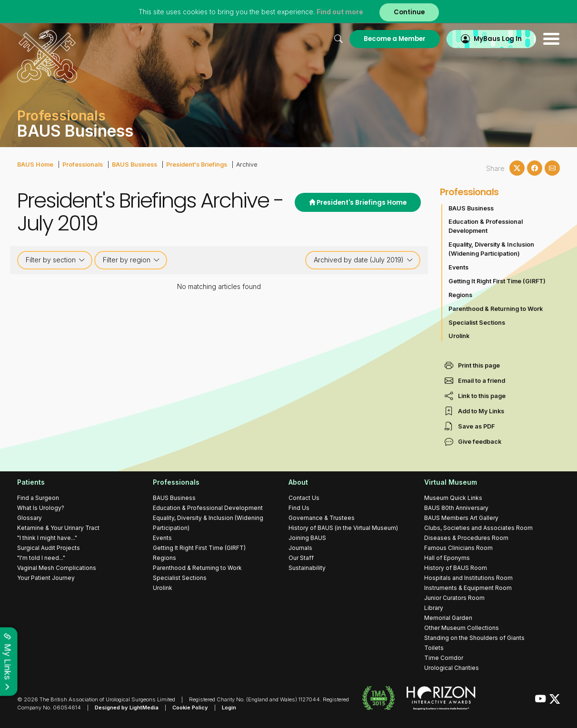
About (298, 482)
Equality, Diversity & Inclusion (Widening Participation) (491, 249)
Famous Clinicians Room (458, 548)
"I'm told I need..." (41, 558)
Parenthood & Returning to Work (496, 309)
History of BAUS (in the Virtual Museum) (343, 528)
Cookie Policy (190, 708)
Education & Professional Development (486, 226)
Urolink (459, 336)
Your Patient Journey (46, 578)
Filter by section (55, 260)
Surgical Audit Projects (49, 548)
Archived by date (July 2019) (363, 260)
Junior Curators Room (454, 598)
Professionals (83, 165)
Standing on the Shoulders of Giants (474, 638)
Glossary (30, 518)
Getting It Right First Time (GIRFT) (497, 281)
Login (229, 708)
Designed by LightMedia (127, 708)
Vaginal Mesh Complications (57, 568)
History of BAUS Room (456, 568)
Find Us (299, 508)
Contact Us (304, 498)
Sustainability (307, 568)
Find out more (340, 12)
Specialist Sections (477, 323)
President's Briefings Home (358, 203)
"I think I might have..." (47, 538)
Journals (300, 548)
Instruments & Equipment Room (468, 588)
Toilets (434, 648)
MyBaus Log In (498, 39)
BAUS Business (134, 165)
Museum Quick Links (453, 498)
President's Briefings (197, 165)
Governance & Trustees (322, 518)
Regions (460, 295)
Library (434, 608)
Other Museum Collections (462, 628)
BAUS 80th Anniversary (456, 508)
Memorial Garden (448, 618)
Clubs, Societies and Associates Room (478, 528)
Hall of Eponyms (447, 558)
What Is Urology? (41, 508)
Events (458, 267)
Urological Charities (452, 668)
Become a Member (395, 39)
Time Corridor (444, 658)
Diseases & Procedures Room (466, 538)
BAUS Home (35, 165)
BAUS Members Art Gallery (461, 518)
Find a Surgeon (38, 498)
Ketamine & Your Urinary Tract (58, 528)
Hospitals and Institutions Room (468, 578)
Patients (31, 482)
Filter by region (131, 260)
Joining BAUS (307, 538)
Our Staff (301, 558)
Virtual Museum (451, 482)
